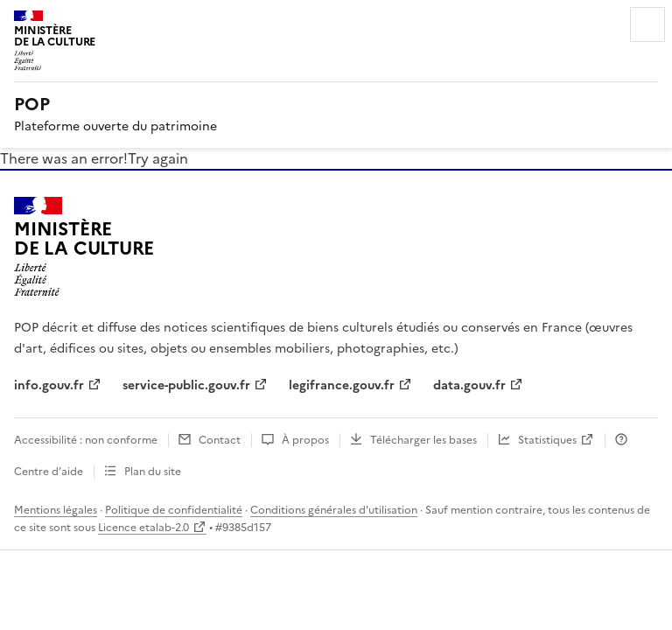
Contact (220, 440)
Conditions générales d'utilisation (334, 510)
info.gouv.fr (49, 385)
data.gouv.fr (469, 385)
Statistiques (547, 440)
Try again (158, 158)
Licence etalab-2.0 (143, 528)
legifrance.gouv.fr (342, 385)
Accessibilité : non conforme (86, 440)
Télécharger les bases (423, 440)
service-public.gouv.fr (186, 385)
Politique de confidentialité (174, 510)
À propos (305, 440)
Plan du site (153, 472)
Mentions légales (56, 510)
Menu (647, 24)
